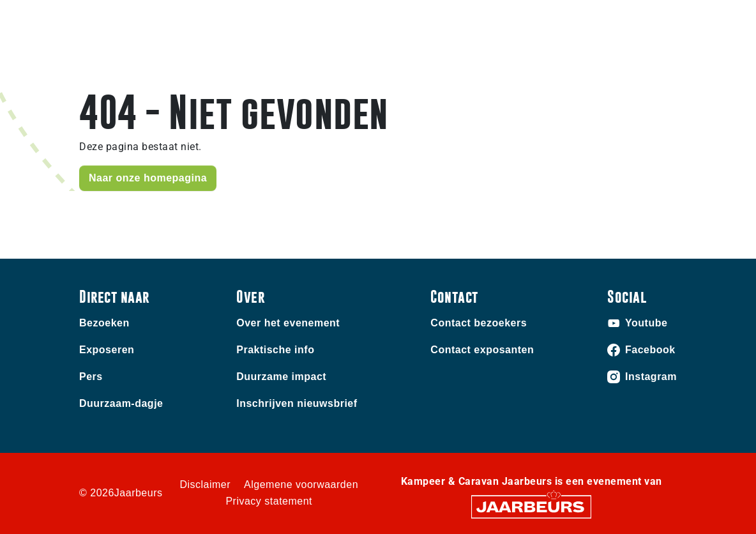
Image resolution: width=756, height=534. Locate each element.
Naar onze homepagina (148, 178)
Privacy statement (269, 501)
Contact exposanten (482, 350)
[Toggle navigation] (665, 30)
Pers (91, 377)
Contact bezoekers (479, 323)
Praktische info (275, 350)
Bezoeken (104, 323)
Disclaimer (205, 484)
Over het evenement (288, 323)
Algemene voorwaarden (301, 484)
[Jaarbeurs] (531, 506)
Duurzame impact (281, 377)
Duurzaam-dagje (121, 403)
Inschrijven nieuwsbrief (297, 403)
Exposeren (107, 350)
